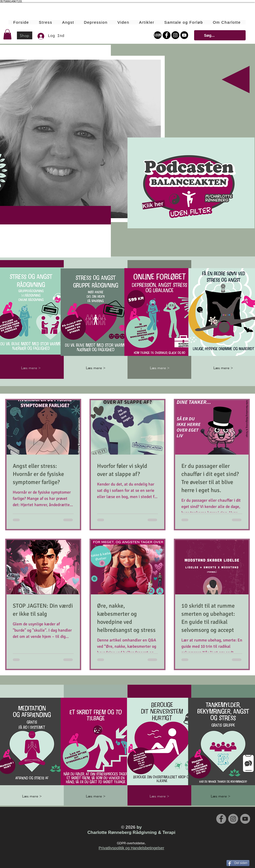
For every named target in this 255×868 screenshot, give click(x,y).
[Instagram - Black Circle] (175, 35)
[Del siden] (238, 863)
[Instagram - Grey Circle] (233, 819)
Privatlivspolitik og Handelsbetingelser (131, 848)
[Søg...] (219, 35)
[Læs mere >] (31, 368)
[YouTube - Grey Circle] (245, 819)
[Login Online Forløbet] (158, 35)
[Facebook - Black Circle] (167, 35)
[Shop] (25, 35)
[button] (7, 34)
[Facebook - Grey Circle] (221, 819)
